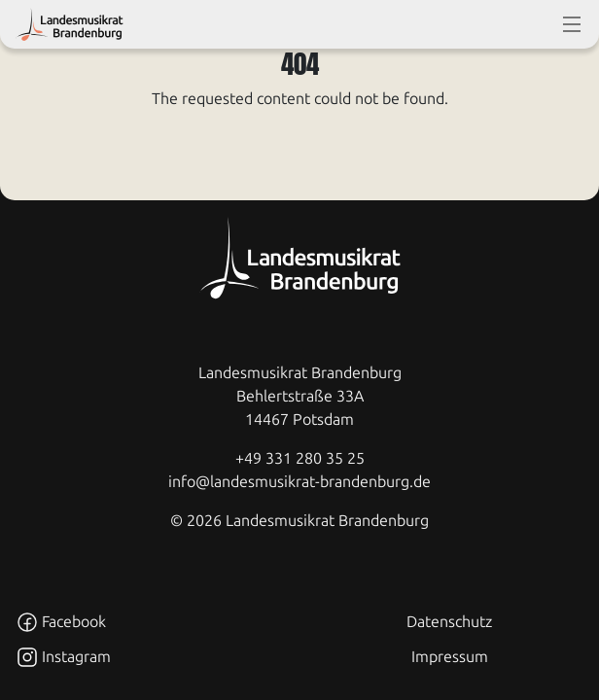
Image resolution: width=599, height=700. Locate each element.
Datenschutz (449, 622)
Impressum (450, 657)
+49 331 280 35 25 (300, 458)
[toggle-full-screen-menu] (572, 24)
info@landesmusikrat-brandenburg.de (299, 482)
